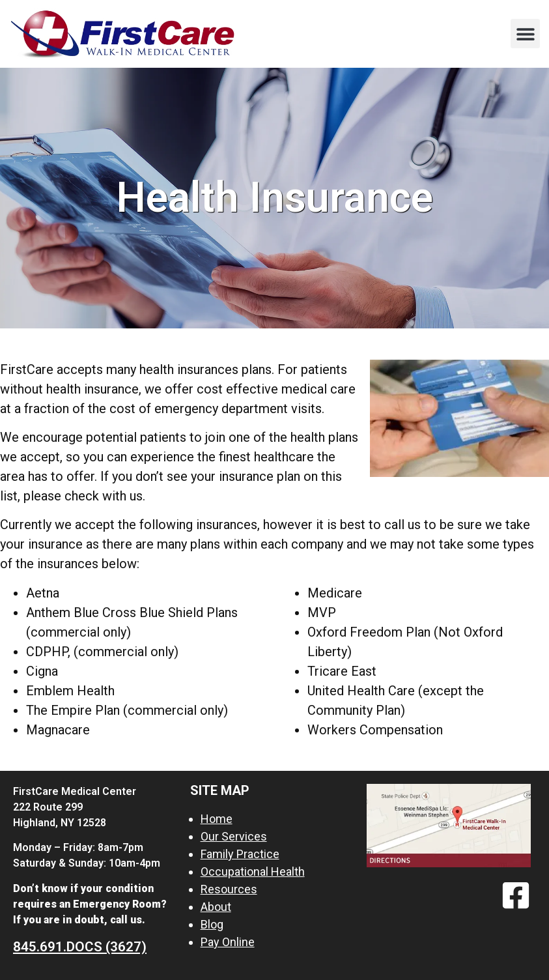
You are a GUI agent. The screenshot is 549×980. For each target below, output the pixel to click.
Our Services (234, 836)
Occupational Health (253, 872)
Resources (229, 889)
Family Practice (240, 854)
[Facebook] (516, 895)
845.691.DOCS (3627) (80, 947)
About (216, 907)
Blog (212, 924)
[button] (525, 34)
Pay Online (228, 942)
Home (217, 819)
